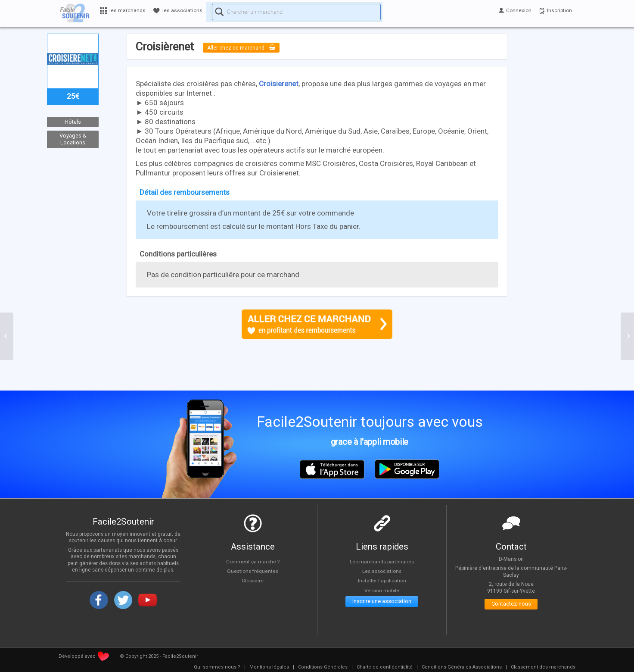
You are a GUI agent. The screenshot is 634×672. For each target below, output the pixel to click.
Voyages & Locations (73, 139)
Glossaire (253, 581)
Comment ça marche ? (253, 561)
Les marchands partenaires (382, 561)
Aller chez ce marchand (249, 47)
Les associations (382, 571)
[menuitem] (217, 667)
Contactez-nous (511, 606)
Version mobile (382, 591)
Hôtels (73, 122)
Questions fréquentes (253, 571)
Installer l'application (382, 581)
